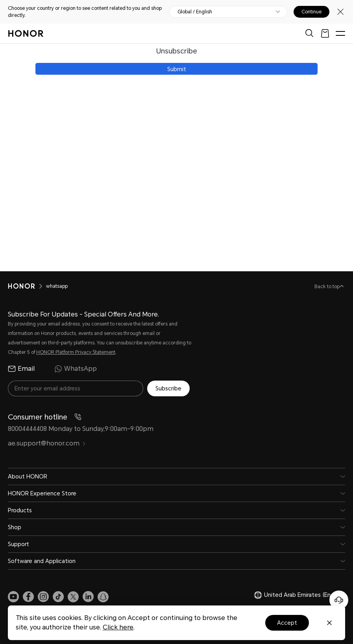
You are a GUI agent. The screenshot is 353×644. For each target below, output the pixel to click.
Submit (177, 69)
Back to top (328, 287)
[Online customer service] (339, 600)
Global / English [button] (195, 12)
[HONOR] (27, 286)
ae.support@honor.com (47, 443)
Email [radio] (21, 369)
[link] (13, 597)
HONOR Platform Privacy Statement (76, 352)
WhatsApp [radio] (76, 369)
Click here (118, 627)
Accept (287, 623)
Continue (311, 12)
